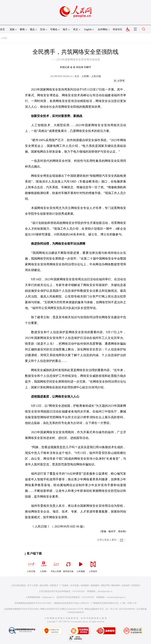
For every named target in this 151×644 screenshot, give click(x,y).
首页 (2, 29)
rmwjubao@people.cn (116, 597)
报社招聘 (44, 585)
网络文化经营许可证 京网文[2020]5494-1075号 (62, 609)
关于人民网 (33, 585)
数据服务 (95, 585)
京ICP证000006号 (127, 609)
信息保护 (126, 585)
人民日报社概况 (18, 585)
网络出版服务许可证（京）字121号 (101, 609)
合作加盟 (75, 585)
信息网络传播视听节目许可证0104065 (22, 609)
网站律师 (116, 585)
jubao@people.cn (105, 591)
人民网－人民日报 (91, 76)
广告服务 (64, 585)
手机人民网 (56, 566)
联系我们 (136, 585)
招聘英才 (54, 585)
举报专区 (117, 29)
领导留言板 (68, 566)
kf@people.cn (48, 597)
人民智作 (93, 566)
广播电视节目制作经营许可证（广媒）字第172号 (114, 603)
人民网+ (43, 566)
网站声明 (105, 585)
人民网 (4, 38)
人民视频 (81, 566)
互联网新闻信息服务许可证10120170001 (33, 603)
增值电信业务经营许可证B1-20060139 (71, 603)
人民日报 (31, 566)
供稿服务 (85, 585)
